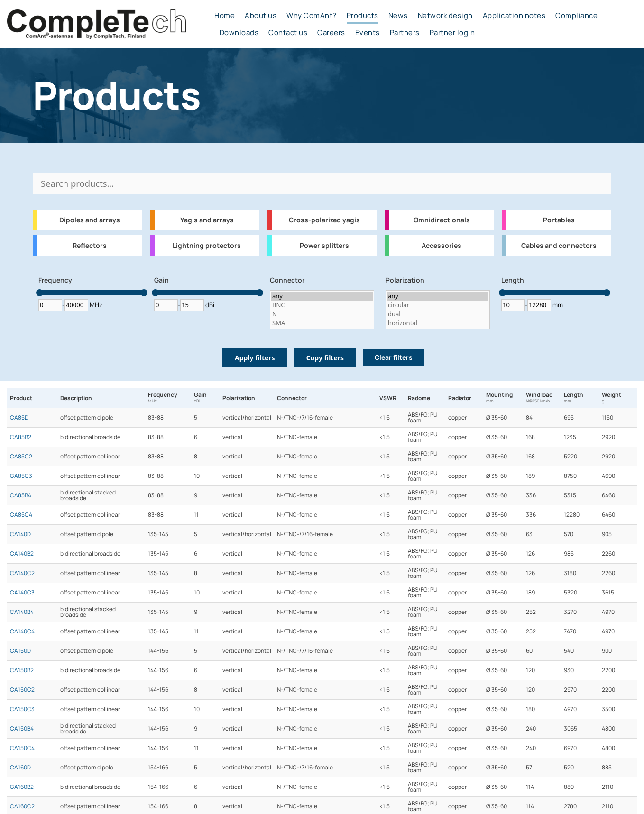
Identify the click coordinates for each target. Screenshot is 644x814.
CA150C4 (22, 748)
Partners (405, 33)
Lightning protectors (207, 246)
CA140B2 (22, 554)
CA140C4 (22, 631)
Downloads (239, 33)
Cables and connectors (559, 246)
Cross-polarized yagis (324, 220)
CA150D (20, 651)
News (398, 16)
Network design (445, 16)
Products (363, 16)
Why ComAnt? (312, 16)
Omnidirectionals (442, 220)
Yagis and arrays (207, 220)
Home (225, 16)
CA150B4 (22, 729)
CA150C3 (22, 709)
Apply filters (255, 358)
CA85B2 (21, 437)
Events (368, 33)
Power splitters (324, 246)
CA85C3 (21, 476)
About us (261, 16)
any (322, 296)
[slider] (40, 293)
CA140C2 (22, 573)
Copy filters (325, 358)
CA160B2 (22, 787)
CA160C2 (22, 806)
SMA (322, 323)
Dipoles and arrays (90, 220)
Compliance (576, 16)
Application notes (514, 16)
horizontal (438, 323)
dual (438, 314)
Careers (331, 33)
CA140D (20, 534)
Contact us (288, 33)
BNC (322, 305)
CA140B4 (22, 612)
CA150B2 (22, 670)
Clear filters (394, 357)
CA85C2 (21, 457)
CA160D (20, 768)
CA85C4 (21, 515)
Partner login (452, 33)
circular (438, 305)
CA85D (19, 418)
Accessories (442, 246)
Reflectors (90, 246)
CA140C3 (22, 593)
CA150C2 (22, 690)
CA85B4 (21, 495)
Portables (559, 220)
